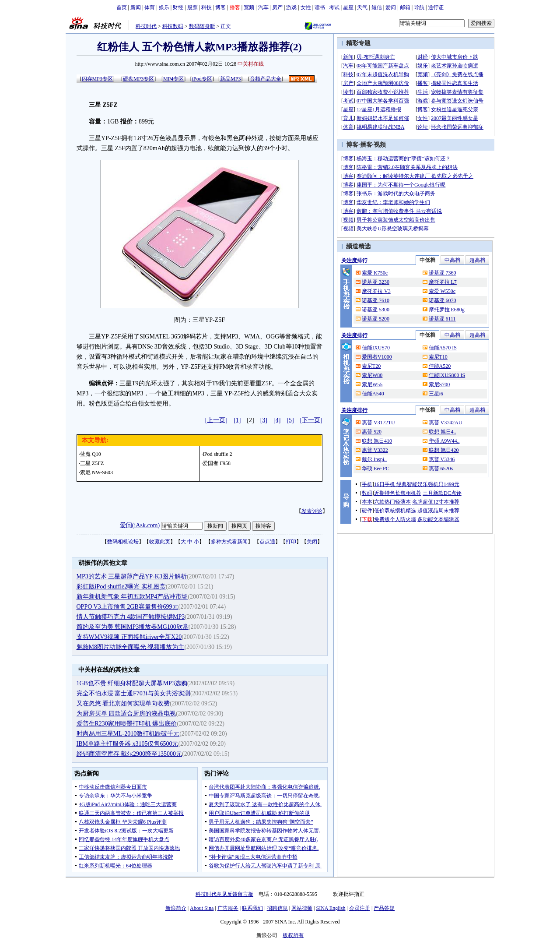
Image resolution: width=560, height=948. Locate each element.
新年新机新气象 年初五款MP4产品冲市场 (132, 597)
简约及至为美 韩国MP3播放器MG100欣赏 (133, 627)
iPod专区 (202, 79)
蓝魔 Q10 (91, 454)
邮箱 (405, 7)
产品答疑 (384, 908)
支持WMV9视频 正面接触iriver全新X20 (129, 637)
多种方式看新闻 (229, 542)
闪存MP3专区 (97, 79)
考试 (334, 7)
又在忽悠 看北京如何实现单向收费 (123, 703)
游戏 (291, 7)
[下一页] (311, 420)
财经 (178, 7)
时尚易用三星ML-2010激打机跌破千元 (128, 734)
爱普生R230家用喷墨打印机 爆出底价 (127, 724)
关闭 (312, 542)
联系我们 (252, 908)
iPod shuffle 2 (217, 454)
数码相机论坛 (123, 542)
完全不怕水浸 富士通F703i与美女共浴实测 (133, 693)
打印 (291, 542)
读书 (320, 7)
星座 (348, 7)
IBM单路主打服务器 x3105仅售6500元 (128, 744)
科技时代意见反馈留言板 (224, 894)
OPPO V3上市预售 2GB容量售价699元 (128, 607)
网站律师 (302, 908)
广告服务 (228, 908)
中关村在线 (251, 64)
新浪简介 (176, 908)
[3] (264, 420)
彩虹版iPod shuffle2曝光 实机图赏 (121, 587)
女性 (306, 7)
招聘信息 (277, 908)
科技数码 (173, 26)
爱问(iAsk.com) (140, 525)
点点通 (267, 542)
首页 (122, 7)
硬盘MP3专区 (138, 79)
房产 (277, 7)
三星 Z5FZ (92, 463)
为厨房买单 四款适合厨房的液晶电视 (126, 714)
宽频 (249, 7)
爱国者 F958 (217, 463)
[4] (277, 420)
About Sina (202, 908)
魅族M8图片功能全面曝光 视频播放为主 (131, 647)
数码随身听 (202, 26)
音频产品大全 (266, 79)
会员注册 (360, 908)
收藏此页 (160, 542)
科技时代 (146, 26)
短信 (377, 7)
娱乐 (164, 7)
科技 (206, 7)
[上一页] (216, 420)
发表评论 (312, 511)
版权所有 (293, 935)
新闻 (136, 7)
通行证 (436, 7)
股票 (192, 7)
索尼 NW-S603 (96, 472)
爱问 (391, 7)
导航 (419, 7)
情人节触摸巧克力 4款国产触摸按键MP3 (131, 617)
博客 (220, 7)
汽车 (263, 7)
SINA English (331, 908)
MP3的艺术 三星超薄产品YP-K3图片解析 (132, 576)
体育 (150, 7)
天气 (362, 7)
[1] (237, 420)
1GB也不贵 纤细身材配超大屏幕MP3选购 (132, 683)
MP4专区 (173, 79)
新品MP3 (230, 79)
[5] (290, 420)
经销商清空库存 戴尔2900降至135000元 (129, 754)
